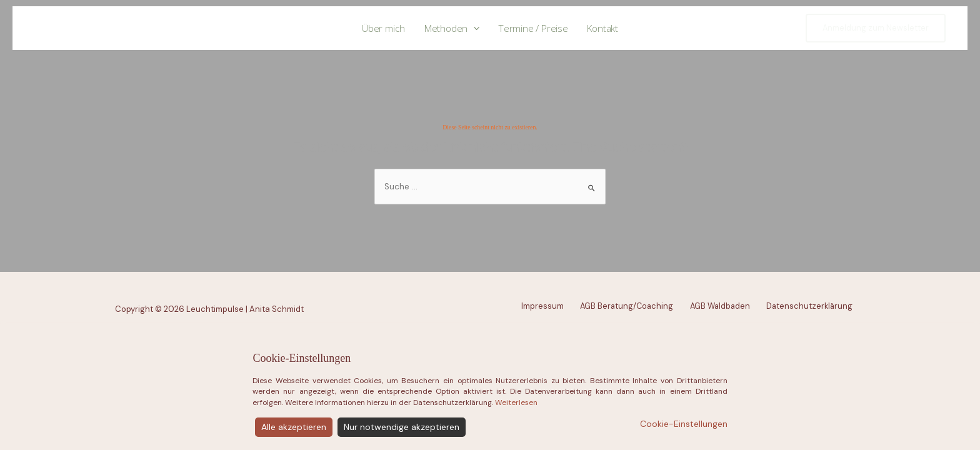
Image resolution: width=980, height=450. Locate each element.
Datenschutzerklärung (809, 306)
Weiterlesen (516, 435)
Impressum (542, 306)
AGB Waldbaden (720, 306)
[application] (473, 28)
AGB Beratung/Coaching (627, 306)
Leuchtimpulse (82, 28)
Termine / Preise (533, 28)
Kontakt (602, 28)
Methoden (452, 28)
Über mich (383, 28)
